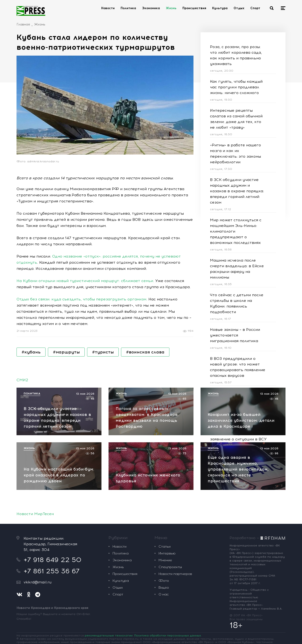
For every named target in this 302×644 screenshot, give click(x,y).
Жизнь (171, 8)
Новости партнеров (175, 574)
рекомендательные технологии (109, 636)
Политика (128, 8)
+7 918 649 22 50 (52, 560)
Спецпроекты (170, 567)
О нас (164, 594)
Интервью (167, 553)
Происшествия (194, 8)
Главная (23, 24)
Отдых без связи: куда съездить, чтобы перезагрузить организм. (82, 299)
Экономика (151, 8)
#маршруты (66, 352)
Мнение (165, 560)
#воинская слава (145, 352)
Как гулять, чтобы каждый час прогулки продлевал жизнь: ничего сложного (236, 87)
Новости (108, 8)
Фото (164, 581)
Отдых (239, 8)
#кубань (31, 352)
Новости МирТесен (35, 514)
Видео (164, 588)
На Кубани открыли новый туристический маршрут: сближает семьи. (85, 281)
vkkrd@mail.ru (38, 582)
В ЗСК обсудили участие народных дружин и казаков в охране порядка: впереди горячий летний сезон (237, 191)
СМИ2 (22, 380)
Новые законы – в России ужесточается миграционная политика (235, 335)
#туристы (103, 352)
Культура (220, 8)
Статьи (165, 547)
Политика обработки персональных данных (168, 636)
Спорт (255, 8)
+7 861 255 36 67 (52, 571)
